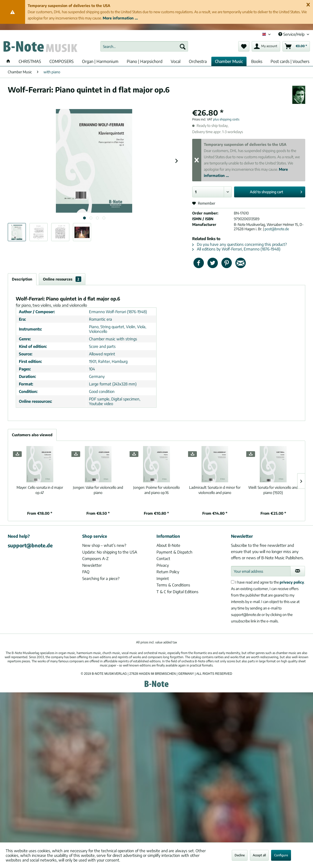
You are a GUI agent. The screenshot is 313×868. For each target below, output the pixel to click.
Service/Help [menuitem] (292, 34)
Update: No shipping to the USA (110, 552)
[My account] (266, 46)
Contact (163, 558)
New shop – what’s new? (104, 545)
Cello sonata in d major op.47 (40, 490)
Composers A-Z (95, 558)
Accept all (259, 855)
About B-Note (168, 545)
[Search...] (144, 46)
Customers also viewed (32, 435)
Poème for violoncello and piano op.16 (156, 490)
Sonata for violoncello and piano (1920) (273, 490)
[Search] (183, 46)
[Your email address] (261, 571)
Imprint (163, 578)
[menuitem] (144, 46)
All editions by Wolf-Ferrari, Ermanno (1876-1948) (236, 249)
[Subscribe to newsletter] (298, 571)
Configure (281, 855)
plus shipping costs (226, 119)
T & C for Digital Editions (177, 592)
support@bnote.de (30, 545)
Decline (240, 855)
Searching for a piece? (101, 578)
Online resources (62, 279)
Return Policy (168, 572)
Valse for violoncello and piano (98, 490)
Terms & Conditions (173, 585)
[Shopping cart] (296, 46)
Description (22, 279)
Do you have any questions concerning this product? (240, 244)
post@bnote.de (277, 229)
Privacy (163, 565)
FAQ (86, 572)
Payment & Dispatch (174, 552)
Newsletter (92, 565)
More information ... (120, 18)
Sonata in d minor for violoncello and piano (215, 490)
